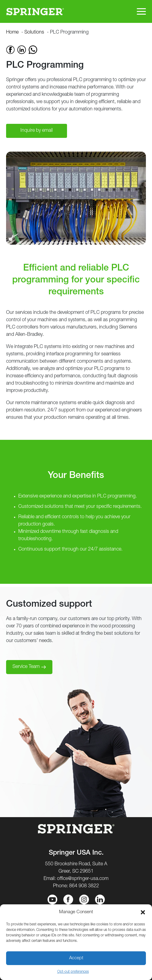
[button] (143, 912)
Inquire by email (37, 131)
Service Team (26, 667)
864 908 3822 (84, 886)
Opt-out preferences (73, 972)
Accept (76, 958)
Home (12, 33)
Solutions (34, 33)
